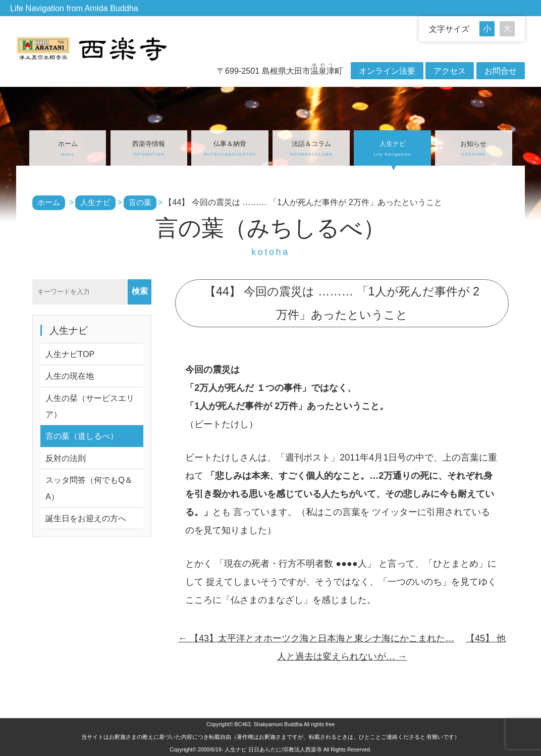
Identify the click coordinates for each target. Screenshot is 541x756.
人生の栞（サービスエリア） (90, 406)
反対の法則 (66, 458)
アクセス (450, 71)
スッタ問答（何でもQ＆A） (89, 488)
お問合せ (501, 71)
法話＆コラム (311, 149)
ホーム (68, 149)
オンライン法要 (387, 71)
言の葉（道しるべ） (82, 436)
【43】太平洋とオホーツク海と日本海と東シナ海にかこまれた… (316, 638)
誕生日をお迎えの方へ (86, 518)
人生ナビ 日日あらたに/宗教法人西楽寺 (273, 749)
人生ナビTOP (70, 354)
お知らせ (474, 149)
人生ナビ (392, 149)
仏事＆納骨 (230, 149)
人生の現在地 (70, 376)
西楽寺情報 (149, 149)
